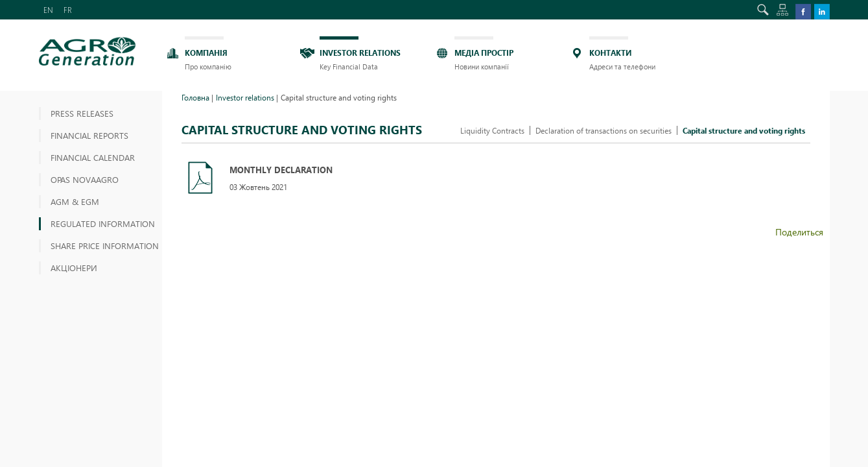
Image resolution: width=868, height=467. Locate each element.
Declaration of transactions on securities (604, 130)
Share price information (105, 245)
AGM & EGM (75, 201)
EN (48, 10)
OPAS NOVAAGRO (85, 179)
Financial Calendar (93, 157)
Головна (195, 97)
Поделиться (799, 232)
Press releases (82, 113)
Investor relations (245, 97)
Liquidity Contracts (492, 130)
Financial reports (89, 135)
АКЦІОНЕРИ (74, 268)
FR (68, 10)
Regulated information (103, 223)
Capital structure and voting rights (744, 130)
